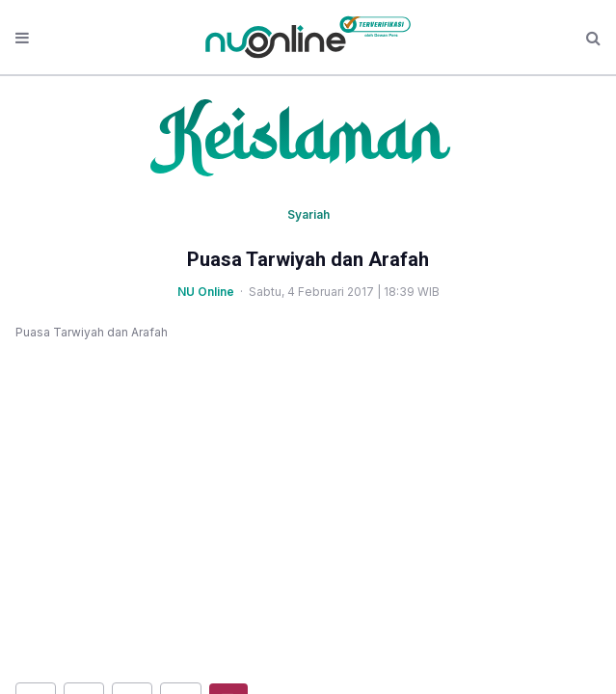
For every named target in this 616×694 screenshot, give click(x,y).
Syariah (308, 214)
